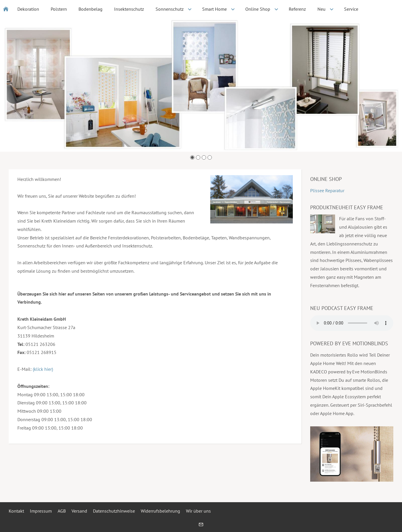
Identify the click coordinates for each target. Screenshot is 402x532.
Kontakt (16, 511)
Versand (79, 511)
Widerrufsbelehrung (160, 511)
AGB (62, 511)
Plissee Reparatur (327, 190)
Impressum (41, 511)
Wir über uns (198, 511)
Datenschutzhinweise (114, 511)
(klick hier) (43, 369)
